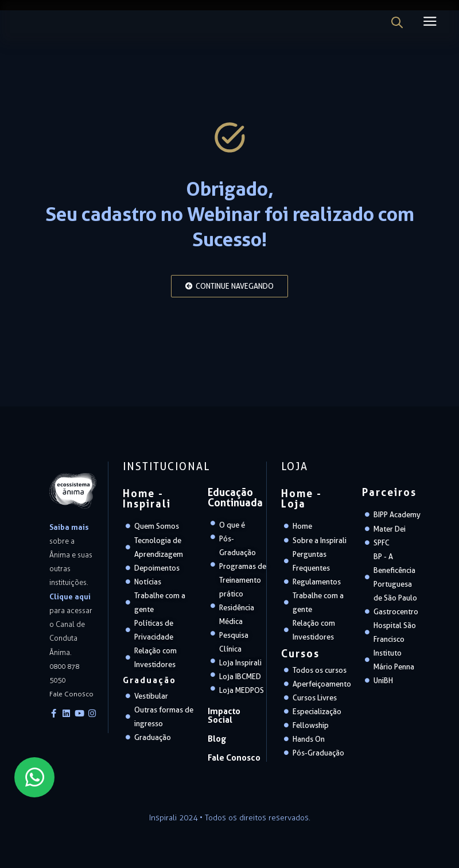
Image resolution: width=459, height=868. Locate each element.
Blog (216, 731)
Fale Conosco (232, 749)
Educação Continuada (235, 500)
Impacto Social (235, 714)
